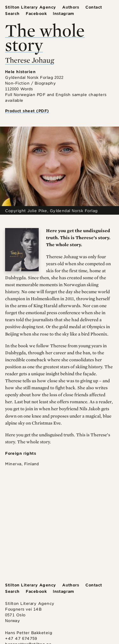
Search (12, 14)
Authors (71, 7)
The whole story (45, 37)
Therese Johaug (30, 60)
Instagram (64, 14)
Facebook (36, 14)
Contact (94, 7)
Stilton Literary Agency (31, 7)
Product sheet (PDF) (27, 111)
